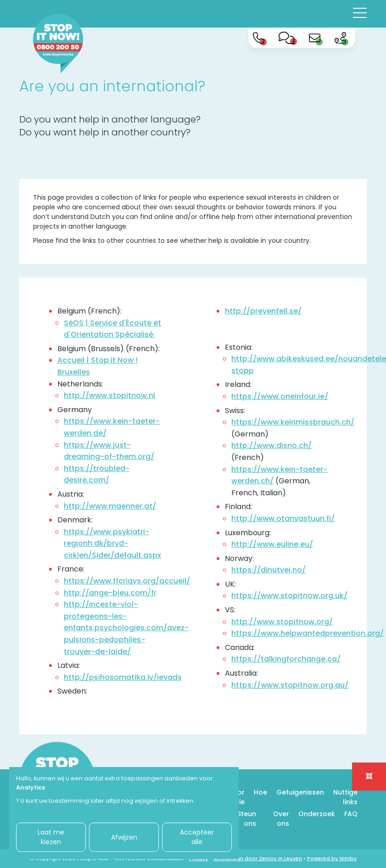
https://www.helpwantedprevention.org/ (308, 633)
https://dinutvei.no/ (269, 570)
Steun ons (247, 819)
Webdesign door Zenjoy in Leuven (258, 858)
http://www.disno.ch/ (271, 445)
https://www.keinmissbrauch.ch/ (293, 422)
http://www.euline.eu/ (272, 544)
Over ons (281, 819)
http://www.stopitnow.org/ (282, 622)
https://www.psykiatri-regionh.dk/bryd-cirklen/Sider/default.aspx (112, 543)
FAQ (351, 814)
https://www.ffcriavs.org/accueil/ (127, 581)
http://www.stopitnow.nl (109, 395)
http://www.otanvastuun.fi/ (283, 518)
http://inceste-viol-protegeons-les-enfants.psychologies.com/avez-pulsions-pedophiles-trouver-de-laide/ (126, 628)
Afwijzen (124, 837)
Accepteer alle (197, 837)
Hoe (260, 792)
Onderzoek (317, 814)
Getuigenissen (300, 792)
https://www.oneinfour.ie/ (280, 396)
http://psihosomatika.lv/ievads (123, 677)
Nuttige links (345, 797)
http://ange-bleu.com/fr (110, 593)
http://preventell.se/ (263, 311)
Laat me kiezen (51, 837)
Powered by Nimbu (332, 858)
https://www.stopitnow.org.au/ (290, 685)
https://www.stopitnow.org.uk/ (289, 596)
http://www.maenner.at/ (110, 506)
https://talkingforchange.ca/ (286, 659)
